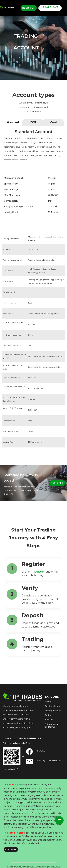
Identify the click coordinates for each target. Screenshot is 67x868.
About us (49, 720)
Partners (49, 715)
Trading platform (53, 706)
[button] (59, 820)
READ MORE (11, 849)
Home (48, 702)
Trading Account (53, 711)
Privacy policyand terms (52, 725)
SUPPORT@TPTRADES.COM (47, 761)
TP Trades (39, 751)
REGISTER (57, 483)
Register (38, 572)
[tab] (12, 122)
